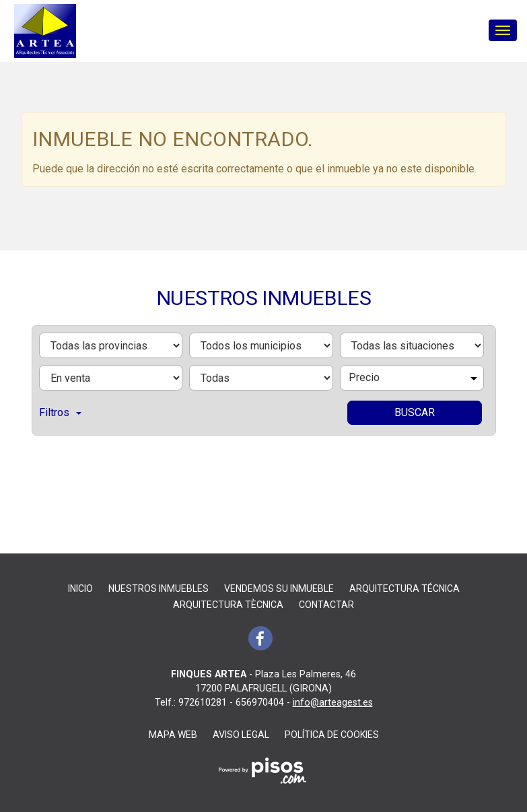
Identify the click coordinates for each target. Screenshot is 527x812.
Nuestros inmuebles (159, 588)
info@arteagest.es (333, 703)
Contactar (326, 605)
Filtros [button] (60, 412)
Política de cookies (332, 735)
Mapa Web (173, 735)
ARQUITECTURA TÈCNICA (228, 605)
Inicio (80, 588)
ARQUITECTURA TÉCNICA (405, 588)
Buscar (415, 412)
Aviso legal (241, 735)
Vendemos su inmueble (279, 588)
